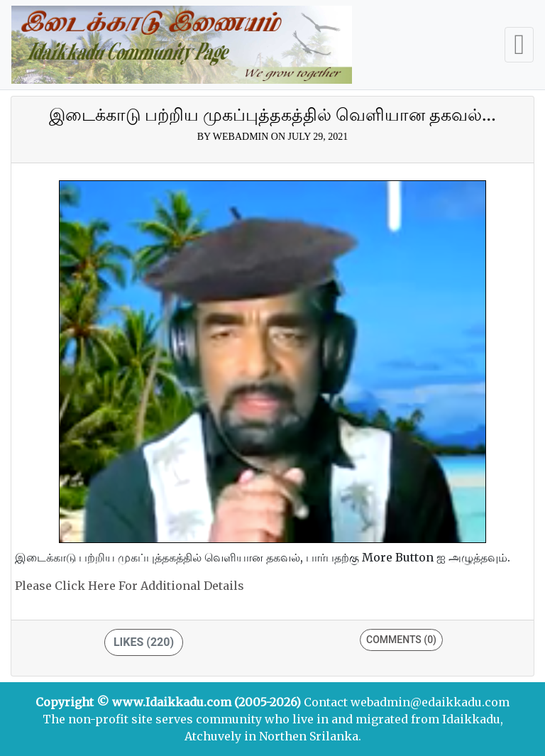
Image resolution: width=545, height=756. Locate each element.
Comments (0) (401, 640)
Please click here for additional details (130, 586)
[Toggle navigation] (519, 45)
